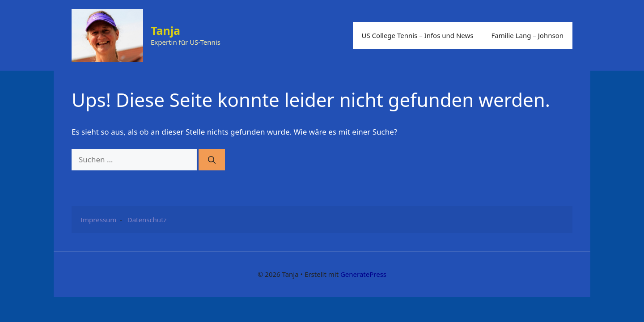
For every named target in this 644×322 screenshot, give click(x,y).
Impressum (98, 220)
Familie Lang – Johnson (527, 35)
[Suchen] (212, 160)
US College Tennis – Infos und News (418, 35)
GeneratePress (363, 274)
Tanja (165, 30)
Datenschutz (147, 220)
